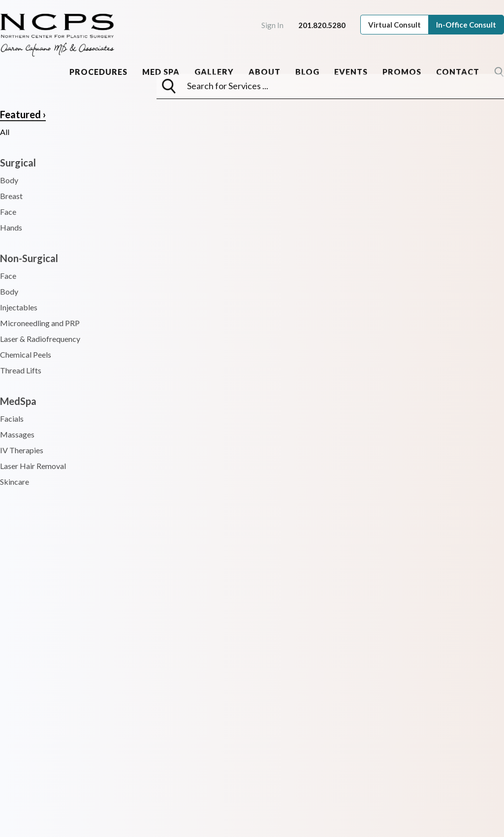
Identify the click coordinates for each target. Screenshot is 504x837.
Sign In (272, 25)
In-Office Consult (466, 25)
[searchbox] (339, 86)
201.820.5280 (322, 25)
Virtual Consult (394, 25)
